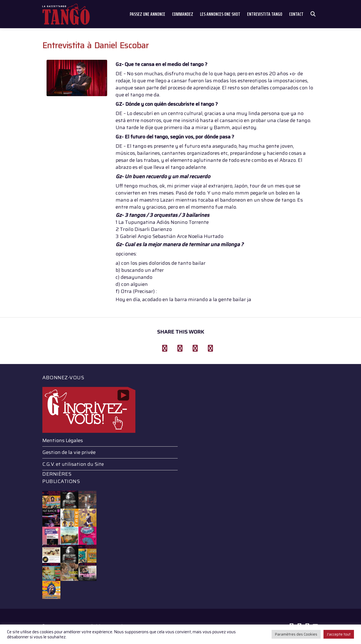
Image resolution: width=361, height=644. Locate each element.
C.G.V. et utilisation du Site (73, 464)
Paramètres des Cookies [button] (296, 634)
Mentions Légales (63, 440)
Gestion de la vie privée (69, 452)
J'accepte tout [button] (339, 634)
